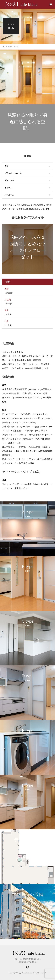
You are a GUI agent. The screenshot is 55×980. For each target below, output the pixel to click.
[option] (27, 529)
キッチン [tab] (27, 188)
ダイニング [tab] (27, 180)
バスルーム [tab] (27, 195)
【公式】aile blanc (20, 4)
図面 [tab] (27, 166)
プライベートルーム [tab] (27, 173)
